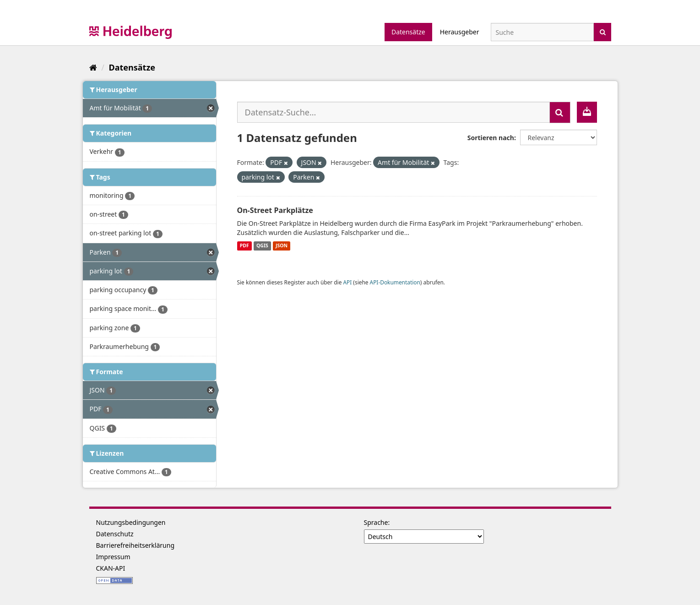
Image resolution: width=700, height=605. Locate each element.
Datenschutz (115, 534)
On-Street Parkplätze (275, 210)
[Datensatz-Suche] (542, 32)
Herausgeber (460, 32)
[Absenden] (603, 31)
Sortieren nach (491, 138)
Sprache (376, 522)
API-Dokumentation (395, 282)
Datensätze (408, 32)
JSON (282, 246)
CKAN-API (111, 568)
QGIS (262, 246)
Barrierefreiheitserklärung (136, 545)
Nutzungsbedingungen (131, 522)
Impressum (113, 557)
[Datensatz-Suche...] (393, 112)
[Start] (93, 67)
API (347, 282)
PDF (244, 246)
